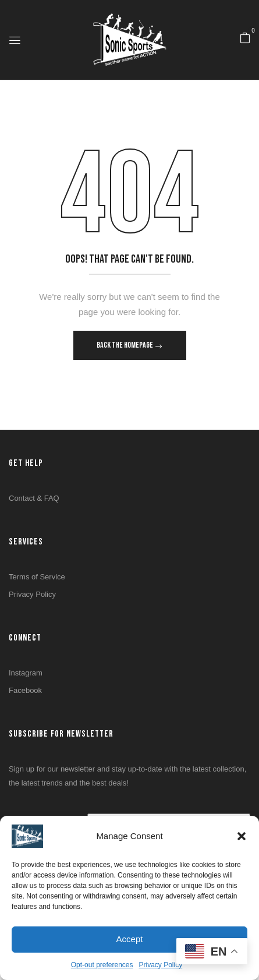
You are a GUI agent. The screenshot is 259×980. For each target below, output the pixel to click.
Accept (130, 939)
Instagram (26, 673)
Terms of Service (37, 577)
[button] (242, 836)
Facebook (25, 690)
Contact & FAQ (34, 498)
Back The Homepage (125, 345)
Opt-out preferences (102, 965)
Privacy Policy (161, 965)
